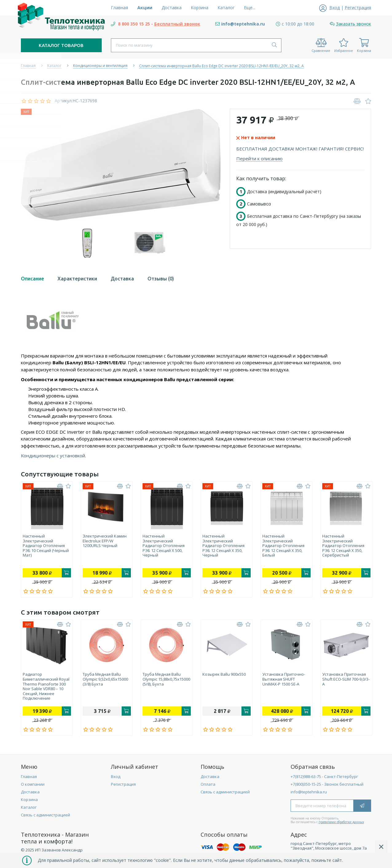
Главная (29, 779)
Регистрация (123, 787)
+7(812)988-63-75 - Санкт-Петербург (324, 779)
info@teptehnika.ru (309, 795)
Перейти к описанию (259, 158)
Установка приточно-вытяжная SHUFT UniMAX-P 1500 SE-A (284, 681)
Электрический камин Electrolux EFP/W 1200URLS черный (105, 541)
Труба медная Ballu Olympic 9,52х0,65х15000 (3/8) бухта (105, 681)
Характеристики (77, 279)
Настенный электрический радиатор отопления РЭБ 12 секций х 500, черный (164, 546)
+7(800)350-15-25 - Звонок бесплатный (327, 787)
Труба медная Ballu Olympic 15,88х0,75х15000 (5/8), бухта (163, 683)
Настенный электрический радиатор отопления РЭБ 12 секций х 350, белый (283, 546)
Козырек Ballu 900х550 (224, 676)
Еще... (250, 8)
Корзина (29, 802)
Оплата (208, 787)
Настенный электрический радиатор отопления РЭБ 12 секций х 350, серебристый (343, 546)
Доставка (122, 279)
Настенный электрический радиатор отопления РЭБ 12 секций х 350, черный (223, 546)
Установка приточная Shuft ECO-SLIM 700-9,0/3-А (344, 681)
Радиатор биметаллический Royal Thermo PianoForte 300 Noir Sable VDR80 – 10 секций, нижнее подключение (46, 688)
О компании (33, 787)
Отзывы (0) (161, 279)
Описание (32, 279)
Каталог (29, 810)
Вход (116, 779)
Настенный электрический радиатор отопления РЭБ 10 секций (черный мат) (46, 546)
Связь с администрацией (45, 818)
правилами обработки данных (341, 825)
